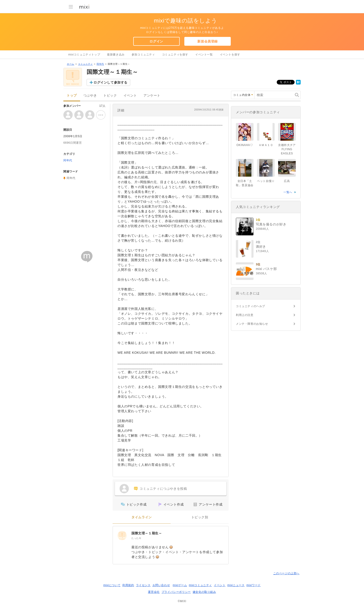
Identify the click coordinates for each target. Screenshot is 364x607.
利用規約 (128, 585)
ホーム (71, 64)
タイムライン (142, 517)
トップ (72, 96)
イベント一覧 (204, 55)
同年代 (100, 64)
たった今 (136, 538)
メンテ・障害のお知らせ (252, 324)
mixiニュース (236, 585)
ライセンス (143, 585)
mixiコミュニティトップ (84, 55)
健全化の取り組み (204, 592)
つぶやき (90, 96)
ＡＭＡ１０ (266, 145)
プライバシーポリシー (176, 592)
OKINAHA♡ (245, 145)
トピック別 (200, 517)
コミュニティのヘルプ (250, 306)
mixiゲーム (180, 585)
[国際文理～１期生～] (122, 536)
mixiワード (253, 585)
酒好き (261, 247)
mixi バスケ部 (266, 269)
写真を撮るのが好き (271, 224)
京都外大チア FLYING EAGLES (288, 149)
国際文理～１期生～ (147, 533)
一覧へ (288, 192)
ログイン (156, 41)
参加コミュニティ (143, 55)
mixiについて (112, 585)
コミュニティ (85, 64)
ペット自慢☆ (266, 181)
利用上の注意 (245, 315)
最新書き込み (116, 55)
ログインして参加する (110, 82)
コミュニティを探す (175, 55)
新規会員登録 (208, 41)
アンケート (152, 96)
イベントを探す (230, 55)
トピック (110, 96)
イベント (130, 96)
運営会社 (154, 592)
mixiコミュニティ (200, 585)
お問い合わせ (161, 585)
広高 (287, 181)
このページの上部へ (286, 573)
